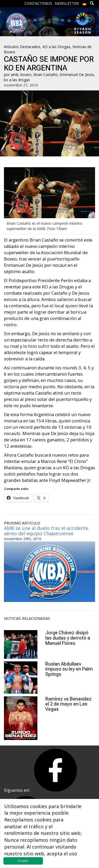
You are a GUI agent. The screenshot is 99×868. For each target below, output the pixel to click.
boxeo (26, 75)
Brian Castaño (46, 75)
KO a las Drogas (56, 47)
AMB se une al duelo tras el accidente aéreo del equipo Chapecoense (46, 531)
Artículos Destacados (22, 47)
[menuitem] (85, 3)
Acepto (23, 861)
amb (15, 75)
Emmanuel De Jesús (77, 75)
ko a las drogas (17, 80)
